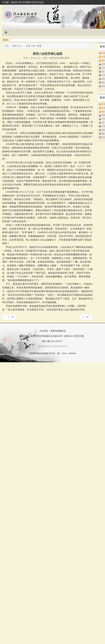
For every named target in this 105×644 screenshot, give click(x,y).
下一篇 (86, 317)
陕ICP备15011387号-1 (52, 341)
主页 (7, 46)
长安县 (13, 104)
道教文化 (16, 46)
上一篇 (9, 317)
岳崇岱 (26, 192)
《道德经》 (81, 166)
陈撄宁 (40, 192)
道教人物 (30, 46)
